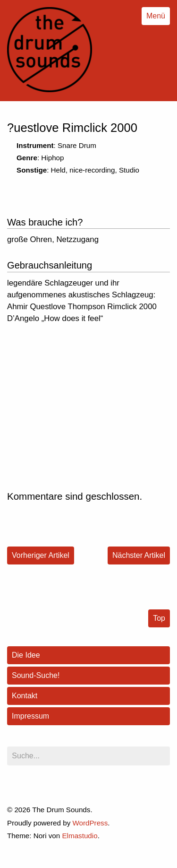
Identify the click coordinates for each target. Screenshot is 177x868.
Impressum (30, 716)
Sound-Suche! (36, 675)
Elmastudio (80, 836)
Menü (156, 16)
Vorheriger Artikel (41, 555)
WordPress (90, 823)
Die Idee (26, 655)
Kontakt (25, 696)
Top (159, 618)
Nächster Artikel (139, 555)
